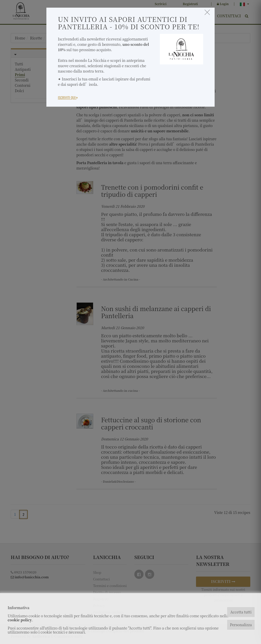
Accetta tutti (241, 612)
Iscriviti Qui (68, 97)
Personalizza (241, 625)
